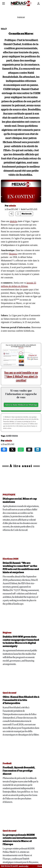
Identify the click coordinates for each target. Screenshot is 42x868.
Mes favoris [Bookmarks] (27, 214)
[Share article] (11, 214)
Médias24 (4, 29)
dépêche (14, 221)
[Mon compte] (39, 4)
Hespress (13, 254)
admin (12, 206)
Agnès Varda (12, 436)
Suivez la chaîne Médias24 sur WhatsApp (21, 405)
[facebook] (4, 449)
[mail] (29, 449)
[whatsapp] (21, 449)
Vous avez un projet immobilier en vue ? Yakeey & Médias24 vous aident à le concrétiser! (21, 377)
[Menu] (4, 4)
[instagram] (38, 449)
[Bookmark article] (18, 214)
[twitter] (12, 449)
